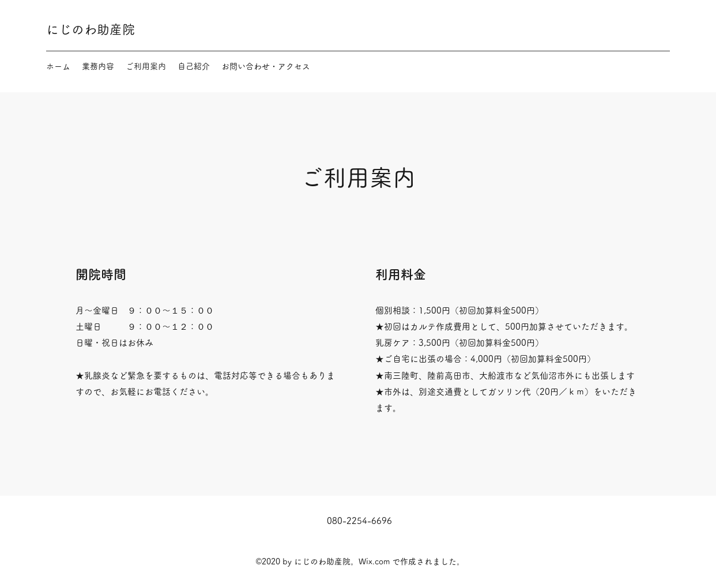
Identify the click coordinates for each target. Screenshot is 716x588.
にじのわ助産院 (91, 29)
